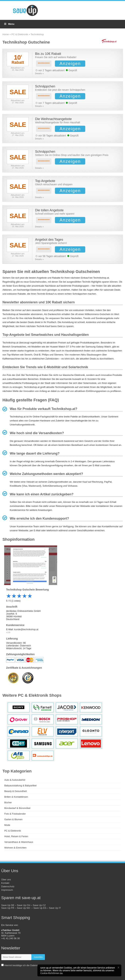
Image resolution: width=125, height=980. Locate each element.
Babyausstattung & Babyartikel (20, 786)
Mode (7, 825)
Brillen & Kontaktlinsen (16, 797)
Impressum (7, 890)
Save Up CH (24, 905)
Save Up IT (55, 908)
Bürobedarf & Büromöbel (17, 808)
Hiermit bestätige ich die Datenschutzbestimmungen (32, 965)
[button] (118, 967)
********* (44, 64)
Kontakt (5, 883)
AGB (8, 632)
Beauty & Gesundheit (15, 791)
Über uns (6, 880)
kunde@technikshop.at (26, 629)
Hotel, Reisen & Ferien (16, 836)
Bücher (8, 802)
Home (6, 34)
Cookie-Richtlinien (50, 973)
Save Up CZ (39, 905)
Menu (9, 24)
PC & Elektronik (20, 34)
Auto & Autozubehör (15, 780)
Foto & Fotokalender (15, 814)
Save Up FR (8, 908)
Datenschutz (8, 886)
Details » (39, 73)
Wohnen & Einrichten (15, 848)
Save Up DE (8, 905)
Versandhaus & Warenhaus (19, 842)
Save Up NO (24, 908)
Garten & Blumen (13, 819)
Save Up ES (40, 908)
